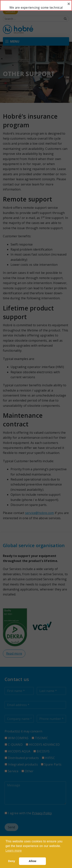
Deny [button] (12, 861)
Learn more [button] (14, 851)
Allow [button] (32, 861)
